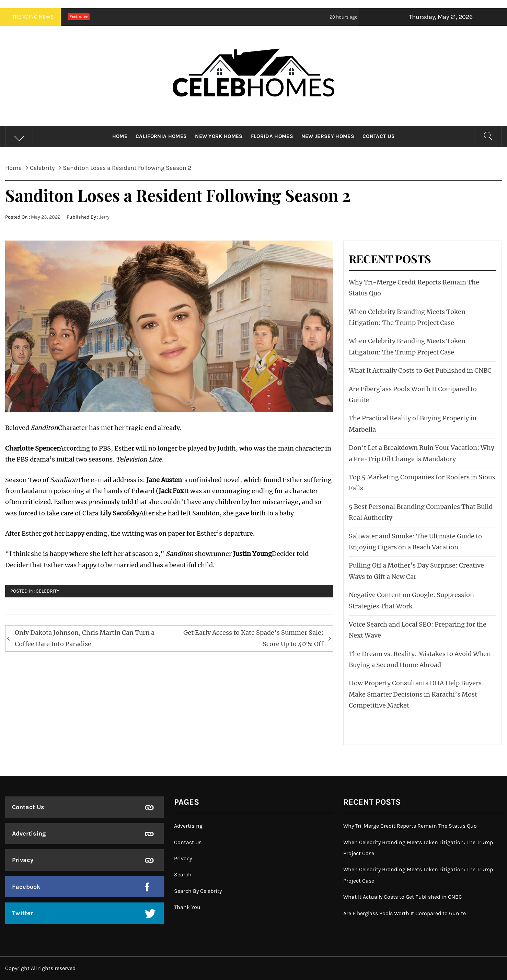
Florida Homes (272, 136)
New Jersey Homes (328, 136)
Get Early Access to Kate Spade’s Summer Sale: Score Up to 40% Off (253, 638)
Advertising (29, 833)
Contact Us (379, 136)
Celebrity (48, 591)
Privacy (23, 860)
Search (183, 874)
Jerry (104, 217)
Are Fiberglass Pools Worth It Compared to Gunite (405, 913)
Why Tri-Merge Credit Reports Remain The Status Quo (410, 826)
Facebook (26, 887)
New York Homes (219, 136)
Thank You (187, 907)
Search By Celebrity (198, 891)
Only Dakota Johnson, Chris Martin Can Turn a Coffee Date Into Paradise (85, 638)
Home (120, 136)
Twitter (22, 913)
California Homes (161, 136)
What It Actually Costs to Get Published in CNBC (420, 370)
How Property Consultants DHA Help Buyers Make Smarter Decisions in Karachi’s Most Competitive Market (415, 694)
